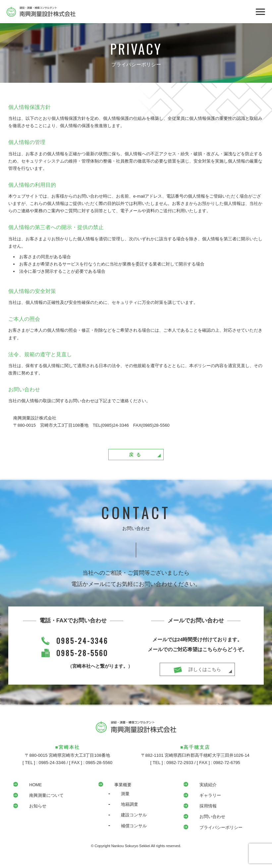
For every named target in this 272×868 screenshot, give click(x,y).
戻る (148, 456)
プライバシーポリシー (215, 829)
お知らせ (31, 808)
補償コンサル (127, 828)
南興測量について (40, 797)
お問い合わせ (206, 819)
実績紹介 (201, 787)
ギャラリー (203, 797)
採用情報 (201, 808)
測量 (118, 796)
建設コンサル (127, 817)
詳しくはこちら (207, 672)
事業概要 (116, 787)
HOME (28, 787)
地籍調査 (123, 806)
